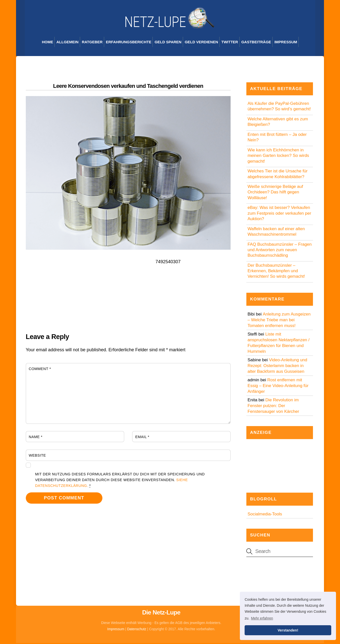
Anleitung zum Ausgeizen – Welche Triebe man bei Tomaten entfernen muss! (279, 321)
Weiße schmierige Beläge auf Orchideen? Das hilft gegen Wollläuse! (275, 193)
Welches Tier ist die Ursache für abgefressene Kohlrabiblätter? (278, 175)
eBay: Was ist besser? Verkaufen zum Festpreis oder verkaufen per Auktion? (279, 214)
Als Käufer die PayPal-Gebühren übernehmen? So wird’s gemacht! (279, 107)
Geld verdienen (201, 43)
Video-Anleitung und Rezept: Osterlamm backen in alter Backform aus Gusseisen (277, 366)
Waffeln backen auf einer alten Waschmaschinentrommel (276, 232)
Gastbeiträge (256, 43)
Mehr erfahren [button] (262, 618)
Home (47, 43)
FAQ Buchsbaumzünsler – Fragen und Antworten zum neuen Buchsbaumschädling (280, 251)
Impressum (286, 43)
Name (36, 438)
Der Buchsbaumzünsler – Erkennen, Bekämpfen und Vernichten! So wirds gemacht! (276, 272)
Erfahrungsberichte (129, 43)
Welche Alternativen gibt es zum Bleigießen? (278, 123)
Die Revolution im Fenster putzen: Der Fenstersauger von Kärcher (273, 406)
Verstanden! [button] (288, 630)
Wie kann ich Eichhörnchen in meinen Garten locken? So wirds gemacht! (278, 156)
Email (142, 438)
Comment (40, 370)
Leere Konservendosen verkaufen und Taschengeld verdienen (128, 87)
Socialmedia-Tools (265, 515)
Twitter (230, 43)
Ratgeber (92, 43)
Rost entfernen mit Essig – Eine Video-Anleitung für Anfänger (278, 386)
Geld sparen (168, 43)
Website (37, 456)
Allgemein (67, 43)
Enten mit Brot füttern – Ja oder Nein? (277, 138)
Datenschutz (137, 630)
